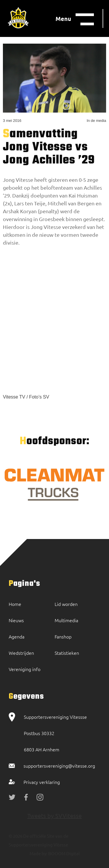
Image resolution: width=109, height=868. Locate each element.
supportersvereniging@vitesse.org (59, 766)
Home (15, 604)
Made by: (39, 853)
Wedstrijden (21, 653)
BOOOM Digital (64, 853)
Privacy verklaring (42, 782)
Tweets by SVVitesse (54, 815)
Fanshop (63, 636)
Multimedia (66, 620)
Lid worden (66, 604)
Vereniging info (25, 669)
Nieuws (16, 620)
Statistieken (67, 653)
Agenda (17, 636)
